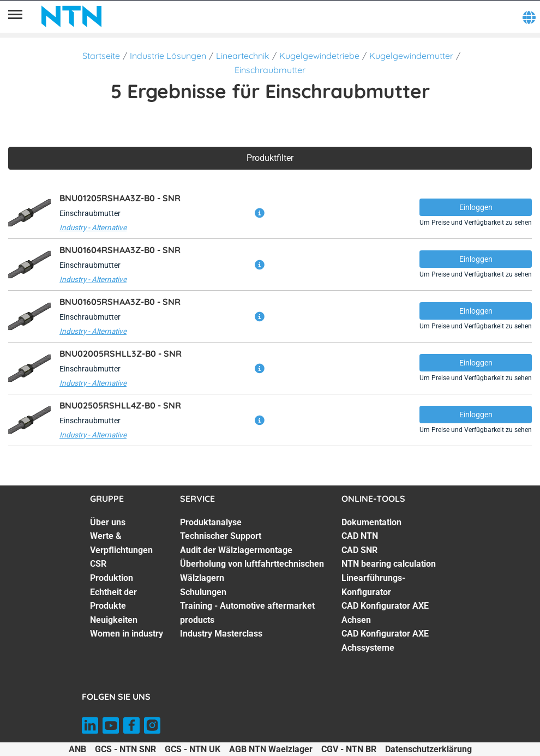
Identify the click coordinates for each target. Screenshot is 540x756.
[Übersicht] (15, 16)
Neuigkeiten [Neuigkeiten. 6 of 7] (114, 620)
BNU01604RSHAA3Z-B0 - (120, 250)
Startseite (101, 56)
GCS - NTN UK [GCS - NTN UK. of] (193, 749)
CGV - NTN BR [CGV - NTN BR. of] (349, 749)
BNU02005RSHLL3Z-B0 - (121, 353)
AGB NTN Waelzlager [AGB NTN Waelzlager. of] (271, 749)
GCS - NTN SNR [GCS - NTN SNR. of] (125, 749)
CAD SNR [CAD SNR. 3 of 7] (359, 550)
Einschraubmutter (270, 70)
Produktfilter (270, 158)
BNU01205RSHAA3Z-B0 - (120, 198)
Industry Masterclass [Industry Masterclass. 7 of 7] (221, 634)
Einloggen (476, 207)
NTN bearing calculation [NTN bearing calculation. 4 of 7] (389, 564)
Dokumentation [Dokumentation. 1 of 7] (371, 522)
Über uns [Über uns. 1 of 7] (108, 522)
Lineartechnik (243, 56)
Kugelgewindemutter (411, 56)
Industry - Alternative (93, 227)
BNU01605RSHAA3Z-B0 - (120, 302)
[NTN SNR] (71, 16)
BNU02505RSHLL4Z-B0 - (120, 405)
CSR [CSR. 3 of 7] (98, 564)
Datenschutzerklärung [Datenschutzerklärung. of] (428, 749)
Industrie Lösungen (168, 56)
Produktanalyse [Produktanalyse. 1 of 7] (211, 522)
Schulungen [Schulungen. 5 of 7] (203, 592)
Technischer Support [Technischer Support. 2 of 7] (221, 536)
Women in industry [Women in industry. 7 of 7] (127, 634)
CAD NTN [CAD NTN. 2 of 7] (360, 536)
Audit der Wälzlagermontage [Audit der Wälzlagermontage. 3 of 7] (236, 550)
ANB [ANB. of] (77, 749)
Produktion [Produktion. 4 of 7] (112, 578)
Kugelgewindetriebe (319, 56)
